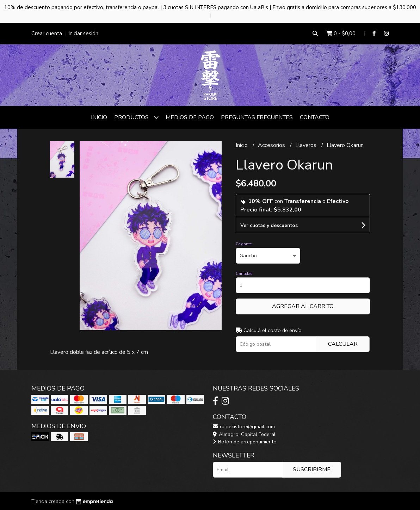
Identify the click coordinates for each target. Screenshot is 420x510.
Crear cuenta (47, 33)
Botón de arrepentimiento (245, 442)
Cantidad (244, 274)
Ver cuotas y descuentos (269, 225)
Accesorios (272, 145)
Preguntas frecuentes (257, 117)
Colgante (244, 244)
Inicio (99, 117)
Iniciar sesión (83, 33)
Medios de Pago (190, 117)
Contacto (315, 117)
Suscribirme (312, 469)
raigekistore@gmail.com (244, 426)
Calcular (343, 344)
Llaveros (307, 145)
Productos (136, 117)
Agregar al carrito (303, 306)
